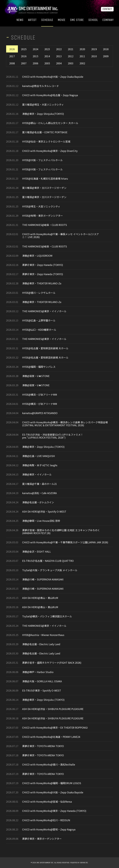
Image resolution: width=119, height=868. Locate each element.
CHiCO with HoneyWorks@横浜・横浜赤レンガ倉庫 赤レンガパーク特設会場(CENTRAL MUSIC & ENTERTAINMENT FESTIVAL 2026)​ (65, 424)
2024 (35, 49)
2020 (82, 49)
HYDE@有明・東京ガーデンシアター (43, 216)
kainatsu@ (28, 86)
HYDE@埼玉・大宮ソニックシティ (41, 206)
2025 (24, 49)
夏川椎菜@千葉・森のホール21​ (40, 484)
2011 (82, 56)
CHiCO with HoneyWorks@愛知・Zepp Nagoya (49, 829)
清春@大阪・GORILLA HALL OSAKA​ (42, 681)
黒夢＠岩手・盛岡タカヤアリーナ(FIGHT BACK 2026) (52, 663)
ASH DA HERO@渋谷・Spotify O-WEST (44, 512)
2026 (12, 49)
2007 (24, 63)
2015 (35, 56)
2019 (94, 49)
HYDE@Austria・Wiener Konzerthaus (43, 635)
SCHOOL (93, 20)
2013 (59, 56)
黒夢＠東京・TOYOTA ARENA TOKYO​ (43, 746)
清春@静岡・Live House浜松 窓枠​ (41, 521)
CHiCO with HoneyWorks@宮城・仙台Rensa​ (47, 802)
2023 (47, 49)
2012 (71, 56)
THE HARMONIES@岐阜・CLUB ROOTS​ (45, 225)
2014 (47, 56)
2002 (82, 63)
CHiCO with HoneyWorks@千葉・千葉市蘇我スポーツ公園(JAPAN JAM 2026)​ (65, 542)
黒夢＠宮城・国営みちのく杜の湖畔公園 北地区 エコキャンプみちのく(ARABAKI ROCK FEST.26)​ (61, 532)
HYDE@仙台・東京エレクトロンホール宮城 (46, 141)
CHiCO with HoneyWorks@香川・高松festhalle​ (49, 765)
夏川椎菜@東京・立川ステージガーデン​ (44, 188)
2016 (24, 56)
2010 (94, 56)
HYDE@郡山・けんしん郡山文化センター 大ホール (50, 123)
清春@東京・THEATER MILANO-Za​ (42, 283)
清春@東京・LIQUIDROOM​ (37, 256)
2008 (12, 63)
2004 (59, 63)
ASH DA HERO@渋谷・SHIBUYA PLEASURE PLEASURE (53, 709)
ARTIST (32, 20)
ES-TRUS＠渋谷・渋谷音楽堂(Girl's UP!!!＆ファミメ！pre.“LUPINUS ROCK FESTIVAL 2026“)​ (53, 436)
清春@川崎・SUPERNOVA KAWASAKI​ (43, 579)
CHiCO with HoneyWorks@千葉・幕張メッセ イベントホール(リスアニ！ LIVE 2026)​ (61, 236)
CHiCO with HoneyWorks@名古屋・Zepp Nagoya (50, 95)
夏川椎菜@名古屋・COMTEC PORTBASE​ (45, 132)
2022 (59, 49)
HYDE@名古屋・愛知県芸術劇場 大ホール (45, 348)
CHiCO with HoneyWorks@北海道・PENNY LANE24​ (51, 737)
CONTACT (107, 9)
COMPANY (108, 20)
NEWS (20, 20)
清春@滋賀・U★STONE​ (36, 376)
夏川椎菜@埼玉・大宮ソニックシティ (43, 105)
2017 (12, 56)
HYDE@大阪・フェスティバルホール (42, 160)
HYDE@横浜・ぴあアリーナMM (40, 395)
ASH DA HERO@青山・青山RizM (40, 598)
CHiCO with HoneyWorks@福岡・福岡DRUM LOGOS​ (52, 783)
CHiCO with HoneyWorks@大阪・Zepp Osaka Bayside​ (53, 77)
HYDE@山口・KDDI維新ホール (40, 330)
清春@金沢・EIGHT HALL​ (37, 552)
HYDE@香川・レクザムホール (39, 293)
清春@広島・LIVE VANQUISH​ (39, 456)
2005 (47, 63)
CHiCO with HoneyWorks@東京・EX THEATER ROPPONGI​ (55, 728)
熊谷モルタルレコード (47, 86)
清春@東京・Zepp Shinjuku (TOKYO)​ (43, 447)
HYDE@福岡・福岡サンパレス (39, 367)
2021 (71, 49)
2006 (35, 63)
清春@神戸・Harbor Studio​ (38, 672)
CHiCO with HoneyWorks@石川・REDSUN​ (46, 820)
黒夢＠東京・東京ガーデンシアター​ (42, 839)
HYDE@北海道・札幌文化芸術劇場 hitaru (45, 179)
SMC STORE (77, 20)
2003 (71, 63)
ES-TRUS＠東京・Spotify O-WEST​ (42, 691)
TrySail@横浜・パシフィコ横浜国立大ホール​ (47, 616)
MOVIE (62, 20)
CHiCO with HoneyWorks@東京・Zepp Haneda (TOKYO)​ (54, 811)
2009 (106, 56)
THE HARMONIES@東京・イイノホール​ (44, 311)
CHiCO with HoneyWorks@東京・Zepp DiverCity (50, 151)
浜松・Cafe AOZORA (45, 493)
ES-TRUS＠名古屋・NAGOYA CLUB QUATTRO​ (48, 561)
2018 (106, 49)
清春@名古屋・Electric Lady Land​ (41, 644)
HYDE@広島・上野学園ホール (39, 320)
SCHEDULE (47, 20)
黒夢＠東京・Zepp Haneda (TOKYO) (43, 265)
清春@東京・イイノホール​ (37, 474)
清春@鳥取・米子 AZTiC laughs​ (40, 465)
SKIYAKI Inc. (84, 863)
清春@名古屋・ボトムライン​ (38, 502)
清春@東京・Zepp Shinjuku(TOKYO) (43, 114)
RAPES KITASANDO (47, 413)
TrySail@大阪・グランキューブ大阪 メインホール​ (50, 570)
